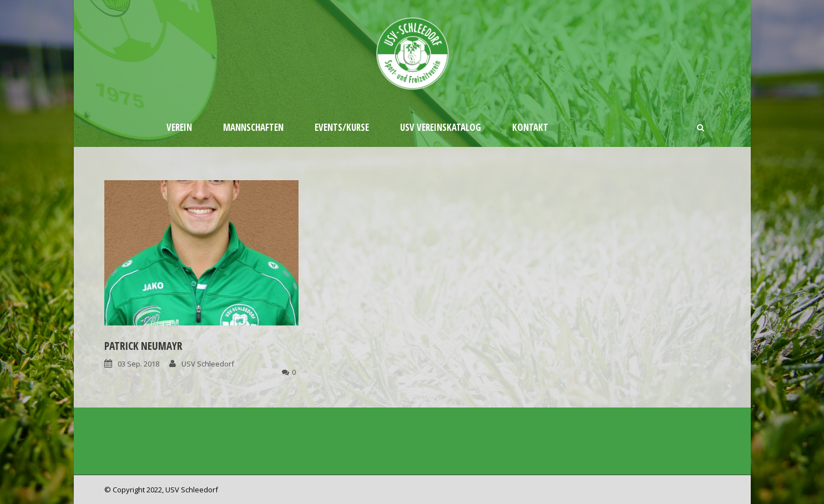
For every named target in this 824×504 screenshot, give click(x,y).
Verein (179, 127)
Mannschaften (253, 127)
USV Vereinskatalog (441, 127)
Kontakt (530, 127)
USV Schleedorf (208, 364)
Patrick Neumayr (143, 346)
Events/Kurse (342, 127)
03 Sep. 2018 (138, 364)
